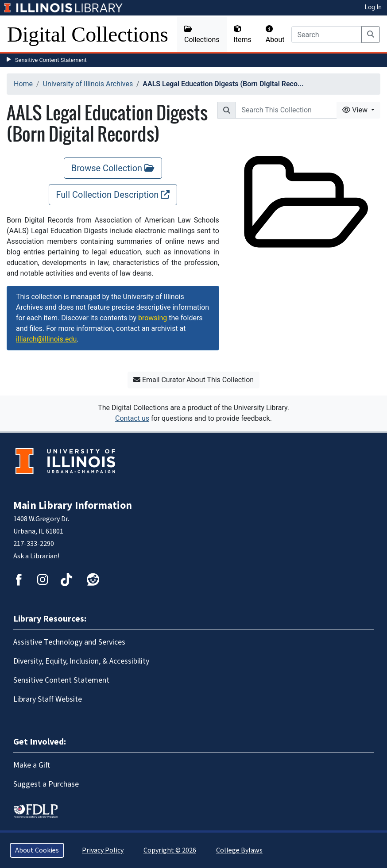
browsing (153, 318)
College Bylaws (239, 850)
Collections (202, 35)
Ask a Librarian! (36, 556)
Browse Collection (113, 168)
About (275, 35)
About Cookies (37, 850)
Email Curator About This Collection (193, 380)
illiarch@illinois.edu (46, 339)
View (356, 110)
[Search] (327, 35)
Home (23, 84)
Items (243, 35)
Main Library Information (73, 505)
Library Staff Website (48, 699)
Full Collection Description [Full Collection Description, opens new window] (113, 195)
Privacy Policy (103, 850)
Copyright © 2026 (170, 850)
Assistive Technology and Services (69, 642)
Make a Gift (32, 765)
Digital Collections (88, 34)
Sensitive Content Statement (51, 60)
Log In (373, 7)
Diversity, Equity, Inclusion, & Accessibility (81, 661)
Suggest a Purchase (46, 784)
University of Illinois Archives (88, 84)
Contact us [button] (132, 418)
